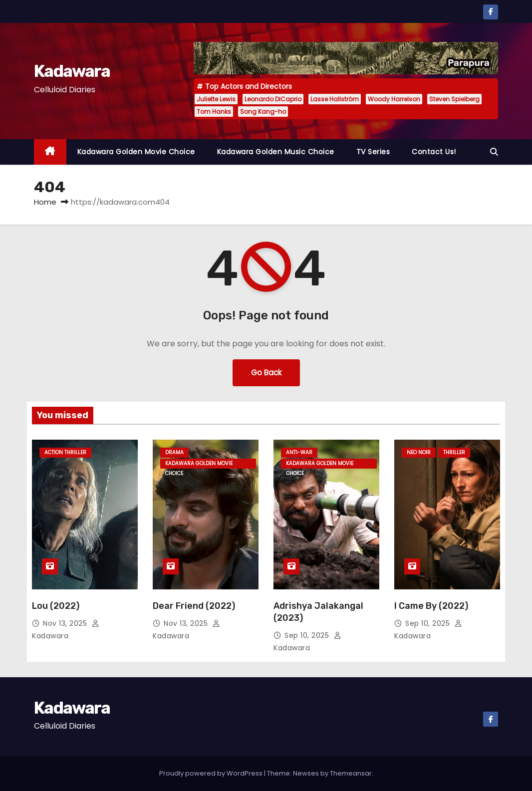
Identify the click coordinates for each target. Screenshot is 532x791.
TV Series (373, 152)
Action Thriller (65, 452)
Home (45, 202)
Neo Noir (419, 452)
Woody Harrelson (394, 99)
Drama (174, 452)
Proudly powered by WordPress (212, 773)
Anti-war (299, 452)
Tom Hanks (214, 112)
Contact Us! (434, 152)
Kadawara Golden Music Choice (276, 152)
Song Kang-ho (263, 112)
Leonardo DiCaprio (273, 99)
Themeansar (351, 773)
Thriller (454, 452)
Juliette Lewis (216, 99)
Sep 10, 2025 (308, 635)
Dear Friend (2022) (194, 606)
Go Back (266, 373)
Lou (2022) (56, 606)
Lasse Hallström (335, 99)
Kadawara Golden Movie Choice (136, 152)
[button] (494, 152)
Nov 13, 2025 (66, 623)
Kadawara (72, 71)
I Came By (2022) (431, 606)
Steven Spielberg (454, 99)
